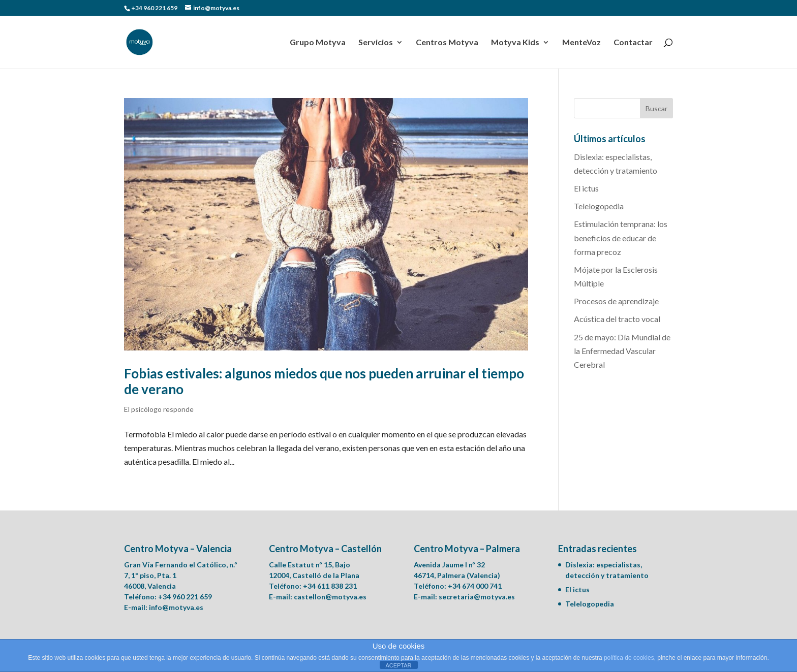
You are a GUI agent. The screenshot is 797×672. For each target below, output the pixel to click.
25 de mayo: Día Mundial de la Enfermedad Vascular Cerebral (622, 351)
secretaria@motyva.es (477, 597)
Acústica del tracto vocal (617, 319)
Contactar (633, 43)
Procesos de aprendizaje (616, 301)
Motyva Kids (515, 43)
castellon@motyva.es (330, 597)
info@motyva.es (176, 607)
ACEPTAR (398, 665)
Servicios (376, 43)
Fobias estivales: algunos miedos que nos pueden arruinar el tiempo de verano (324, 381)
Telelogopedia (599, 206)
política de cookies (629, 658)
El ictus (586, 188)
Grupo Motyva (318, 43)
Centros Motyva (447, 43)
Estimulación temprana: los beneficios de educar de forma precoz (621, 237)
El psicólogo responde (159, 409)
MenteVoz (581, 43)
